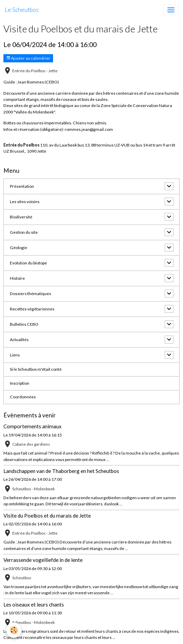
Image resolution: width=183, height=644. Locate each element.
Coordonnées (23, 397)
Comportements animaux (32, 426)
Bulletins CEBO (24, 324)
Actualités (19, 340)
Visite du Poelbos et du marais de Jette (47, 516)
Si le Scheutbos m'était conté (36, 369)
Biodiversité (21, 217)
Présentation (22, 186)
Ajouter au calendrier (28, 58)
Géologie (19, 248)
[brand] (22, 10)
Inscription (20, 383)
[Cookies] (14, 630)
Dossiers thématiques (30, 294)
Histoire (17, 278)
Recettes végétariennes (32, 309)
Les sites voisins (25, 202)
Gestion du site (24, 232)
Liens (15, 355)
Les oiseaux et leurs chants (34, 604)
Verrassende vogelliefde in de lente (43, 560)
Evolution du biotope (28, 263)
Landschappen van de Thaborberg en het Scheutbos (61, 471)
